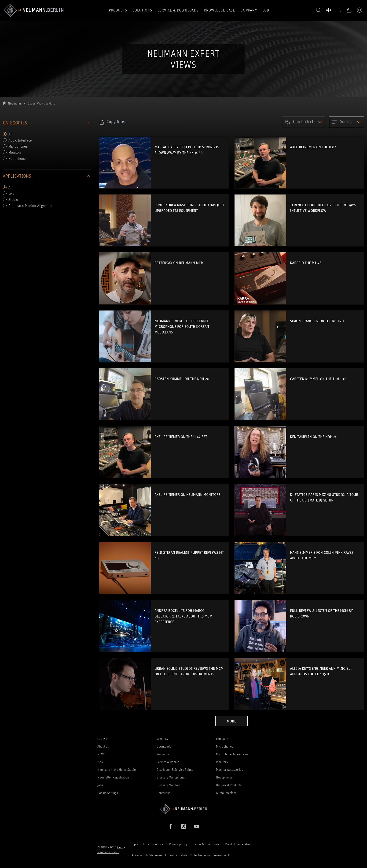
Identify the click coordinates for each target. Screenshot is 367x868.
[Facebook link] (170, 826)
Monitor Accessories (229, 769)
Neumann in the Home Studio (117, 769)
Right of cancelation (238, 844)
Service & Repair (168, 762)
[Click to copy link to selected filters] (113, 122)
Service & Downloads (178, 10)
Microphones (18, 146)
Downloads (164, 746)
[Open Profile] (339, 10)
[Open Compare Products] (329, 10)
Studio (13, 199)
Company (249, 10)
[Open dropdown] (304, 122)
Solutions (142, 10)
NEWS (101, 754)
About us (103, 746)
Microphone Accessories (232, 754)
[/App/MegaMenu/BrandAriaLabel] (34, 10)
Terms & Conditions (206, 844)
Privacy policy (178, 844)
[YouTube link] (197, 826)
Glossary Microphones (171, 777)
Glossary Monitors (169, 785)
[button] (318, 10)
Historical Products (229, 785)
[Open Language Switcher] (360, 10)
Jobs (100, 785)
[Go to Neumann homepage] (183, 809)
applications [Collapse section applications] (47, 176)
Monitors (15, 152)
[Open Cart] (349, 10)
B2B (266, 10)
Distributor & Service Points (175, 769)
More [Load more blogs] (231, 721)
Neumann (14, 103)
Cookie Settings (108, 793)
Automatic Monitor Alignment (30, 206)
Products (118, 10)
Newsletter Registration (113, 777)
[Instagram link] (183, 826)
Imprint (136, 844)
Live (11, 193)
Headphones (18, 158)
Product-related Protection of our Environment (199, 855)
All (10, 134)
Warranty (163, 754)
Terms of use (155, 844)
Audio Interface (20, 140)
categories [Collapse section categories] (47, 123)
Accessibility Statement (147, 855)
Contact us (163, 793)
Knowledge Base (220, 10)
